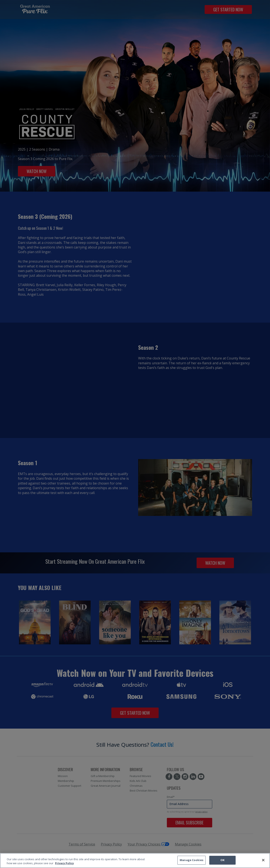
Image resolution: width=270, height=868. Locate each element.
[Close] (263, 860)
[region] (135, 861)
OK (222, 860)
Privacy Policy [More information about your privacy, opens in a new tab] (64, 863)
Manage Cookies (192, 860)
